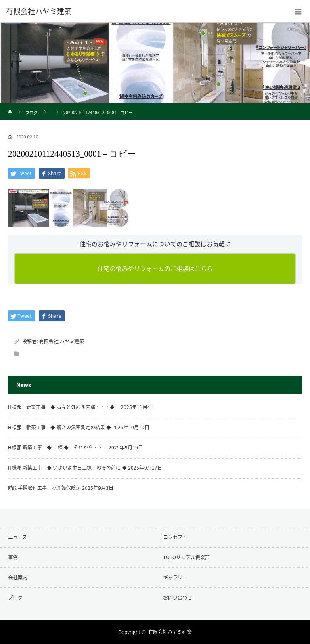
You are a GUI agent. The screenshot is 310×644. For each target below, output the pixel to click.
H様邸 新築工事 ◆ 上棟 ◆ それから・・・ (58, 447)
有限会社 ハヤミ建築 (62, 341)
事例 (13, 557)
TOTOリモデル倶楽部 (186, 557)
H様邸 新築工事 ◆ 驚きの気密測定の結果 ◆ (60, 427)
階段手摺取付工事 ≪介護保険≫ (44, 488)
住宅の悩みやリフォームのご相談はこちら (155, 269)
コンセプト (175, 537)
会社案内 (18, 577)
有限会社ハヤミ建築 (170, 632)
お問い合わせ (178, 598)
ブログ (31, 112)
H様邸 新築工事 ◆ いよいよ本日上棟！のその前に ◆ (67, 468)
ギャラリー (175, 577)
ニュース (18, 537)
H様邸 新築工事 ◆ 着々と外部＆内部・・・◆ (64, 407)
